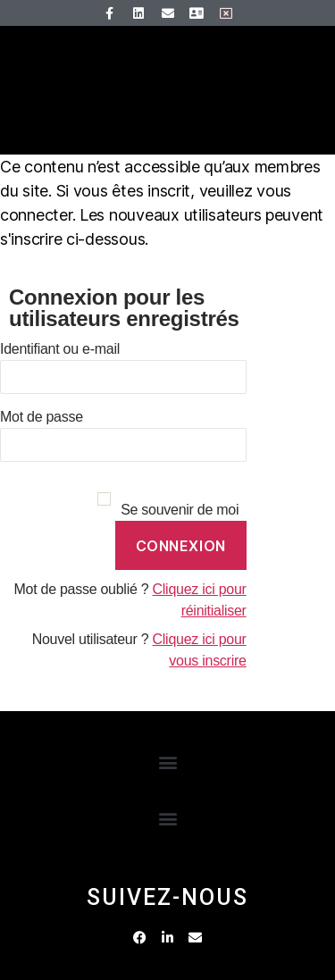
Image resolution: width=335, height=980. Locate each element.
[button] (167, 762)
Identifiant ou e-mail (60, 349)
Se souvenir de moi (180, 510)
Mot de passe (42, 417)
